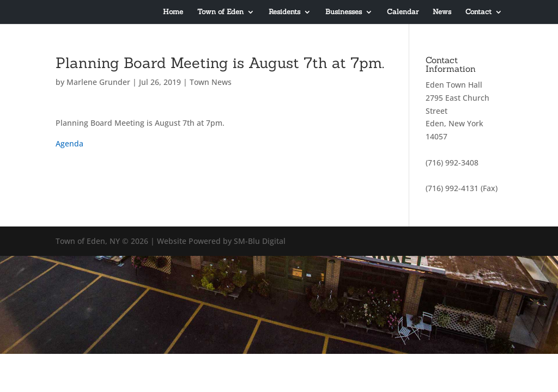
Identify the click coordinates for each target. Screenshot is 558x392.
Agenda (69, 143)
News (442, 12)
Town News (211, 82)
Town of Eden (220, 12)
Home (173, 12)
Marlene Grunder (98, 82)
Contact (478, 12)
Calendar (403, 12)
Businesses (344, 12)
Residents (284, 12)
